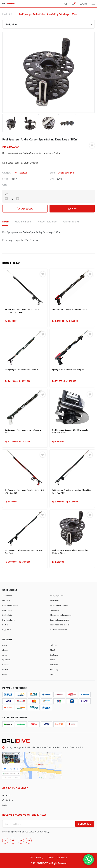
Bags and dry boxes (10, 605)
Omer (5, 674)
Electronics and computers (61, 615)
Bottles (5, 625)
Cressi (5, 645)
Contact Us (8, 800)
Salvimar (54, 645)
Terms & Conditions (58, 857)
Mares (53, 660)
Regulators (7, 630)
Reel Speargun (21, 173)
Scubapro (54, 655)
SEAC (52, 650)
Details (6, 222)
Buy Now (72, 209)
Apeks (5, 655)
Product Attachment (47, 222)
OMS (52, 674)
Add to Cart (27, 209)
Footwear (6, 600)
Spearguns (54, 610)
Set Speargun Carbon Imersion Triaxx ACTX (23, 370)
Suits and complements (60, 620)
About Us (7, 795)
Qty (6, 194)
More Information (23, 222)
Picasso (5, 669)
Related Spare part (71, 222)
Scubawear (55, 600)
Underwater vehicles (58, 630)
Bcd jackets (7, 615)
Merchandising (8, 620)
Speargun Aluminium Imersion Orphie (68, 370)
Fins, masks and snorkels (60, 625)
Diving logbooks (57, 596)
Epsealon (6, 660)
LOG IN (83, 4)
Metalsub (54, 665)
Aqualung (54, 669)
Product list (8, 14)
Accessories (7, 596)
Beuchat (6, 665)
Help (5, 805)
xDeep (5, 650)
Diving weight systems (59, 605)
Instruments (7, 610)
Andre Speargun (66, 173)
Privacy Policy (36, 857)
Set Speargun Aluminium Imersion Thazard (70, 309)
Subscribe (85, 824)
